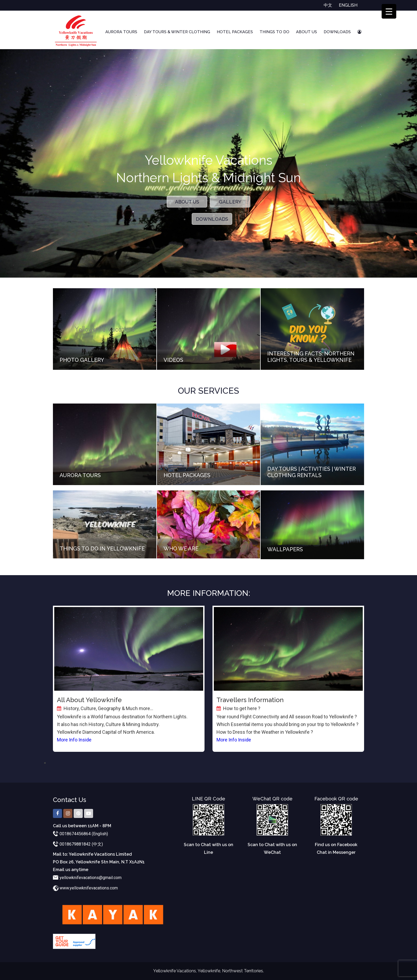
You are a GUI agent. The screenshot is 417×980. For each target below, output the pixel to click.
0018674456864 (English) (84, 834)
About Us (307, 32)
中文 (328, 5)
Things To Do (274, 32)
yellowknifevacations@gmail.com (91, 878)
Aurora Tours (121, 32)
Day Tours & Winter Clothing (177, 32)
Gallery (230, 202)
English (348, 5)
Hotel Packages (235, 32)
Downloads (337, 32)
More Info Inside (74, 740)
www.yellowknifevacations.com (89, 888)
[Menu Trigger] (389, 11)
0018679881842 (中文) (81, 844)
